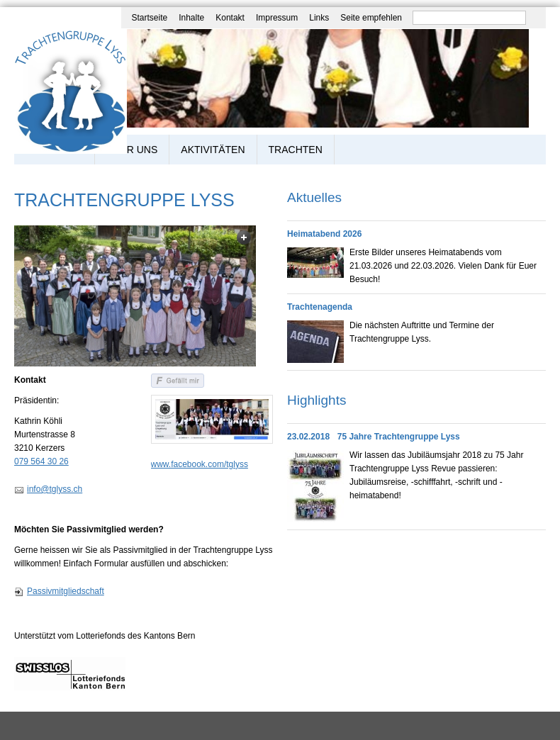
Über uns (132, 150)
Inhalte (191, 18)
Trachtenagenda (320, 307)
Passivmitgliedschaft (66, 591)
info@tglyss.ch (55, 489)
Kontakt (230, 18)
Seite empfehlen (371, 18)
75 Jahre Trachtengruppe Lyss (399, 437)
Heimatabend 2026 (324, 234)
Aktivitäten (213, 150)
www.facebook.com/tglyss (200, 464)
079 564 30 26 (41, 461)
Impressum (277, 18)
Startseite (149, 18)
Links (319, 18)
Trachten (296, 150)
